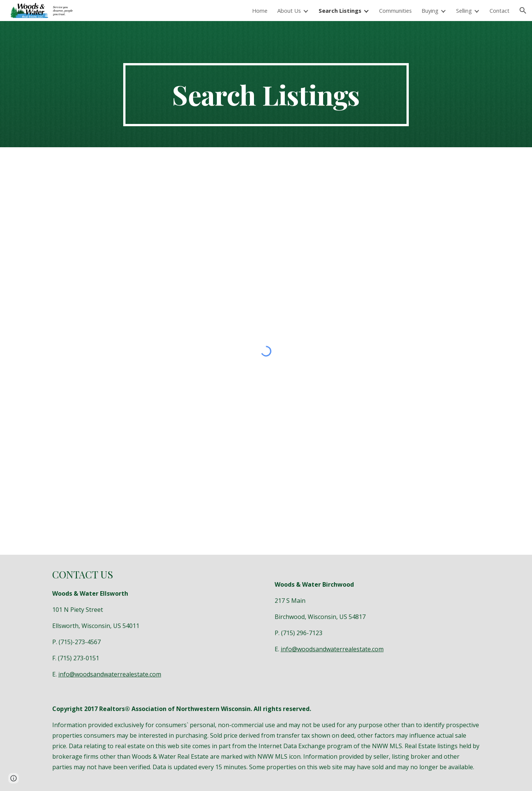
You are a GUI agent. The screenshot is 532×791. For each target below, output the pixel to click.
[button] (523, 11)
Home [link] (260, 11)
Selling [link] (464, 11)
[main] (266, 95)
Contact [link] (500, 11)
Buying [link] (430, 11)
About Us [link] (289, 11)
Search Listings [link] (340, 11)
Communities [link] (395, 11)
